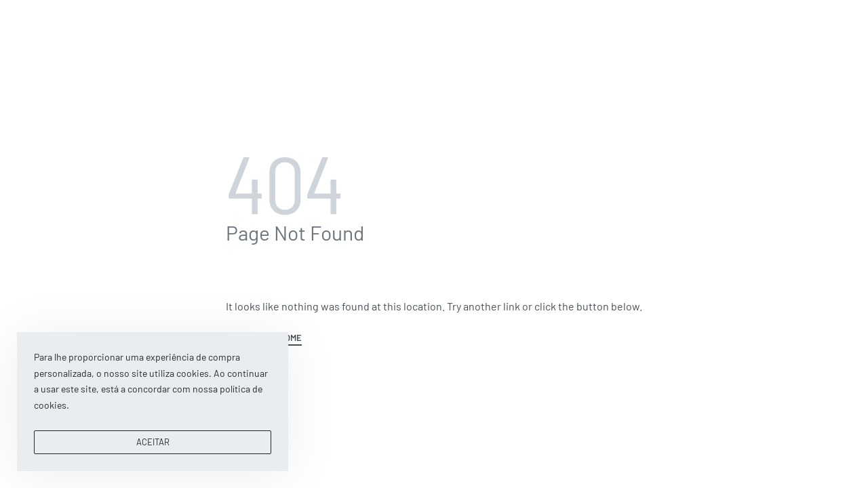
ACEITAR (153, 442)
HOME (291, 338)
